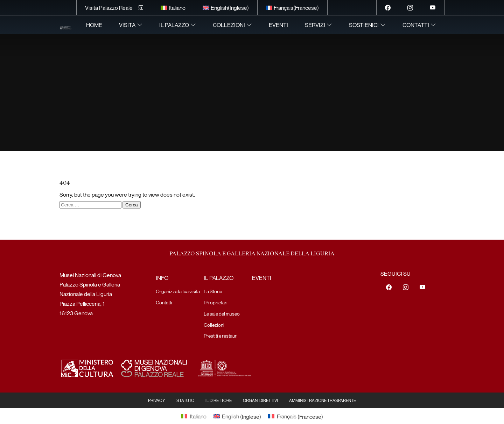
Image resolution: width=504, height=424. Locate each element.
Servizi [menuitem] (315, 25)
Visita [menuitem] (127, 25)
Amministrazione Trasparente (323, 400)
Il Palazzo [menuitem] (174, 25)
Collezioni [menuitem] (229, 25)
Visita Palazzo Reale (109, 8)
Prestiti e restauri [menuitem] (221, 335)
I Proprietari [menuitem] (216, 302)
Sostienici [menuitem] (364, 25)
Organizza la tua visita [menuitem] (178, 291)
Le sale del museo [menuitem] (222, 313)
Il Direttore (219, 400)
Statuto (185, 400)
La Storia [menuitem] (213, 291)
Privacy (157, 400)
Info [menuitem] (162, 278)
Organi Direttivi (260, 400)
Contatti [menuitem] (416, 25)
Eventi (278, 25)
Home (94, 25)
